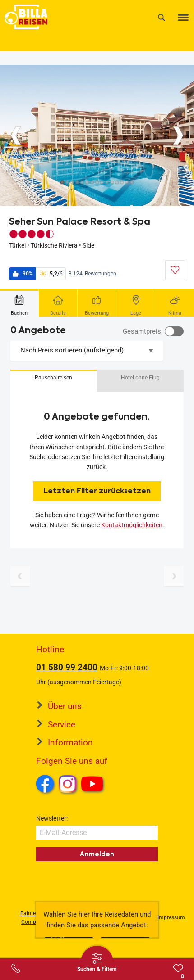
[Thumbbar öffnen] (97, 962)
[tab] (19, 303)
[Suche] (162, 17)
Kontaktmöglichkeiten (132, 525)
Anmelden (97, 854)
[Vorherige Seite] (20, 576)
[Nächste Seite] (174, 576)
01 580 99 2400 (67, 667)
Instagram (68, 784)
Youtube (94, 785)
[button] (53, 381)
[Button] (16, 135)
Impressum (171, 917)
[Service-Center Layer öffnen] (16, 968)
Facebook (45, 784)
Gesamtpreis (142, 331)
